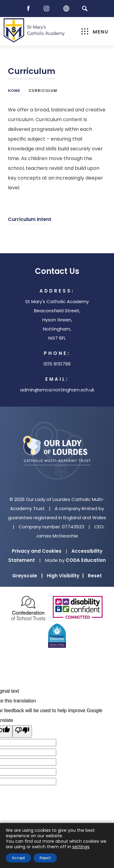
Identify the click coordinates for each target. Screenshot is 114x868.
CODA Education (86, 560)
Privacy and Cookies (37, 551)
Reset (95, 576)
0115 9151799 (57, 364)
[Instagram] (48, 9)
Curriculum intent (30, 219)
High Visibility (65, 576)
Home (14, 91)
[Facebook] (30, 9)
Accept (18, 858)
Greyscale (27, 576)
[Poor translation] (22, 731)
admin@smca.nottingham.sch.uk (57, 390)
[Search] (85, 8)
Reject (45, 858)
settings (81, 847)
